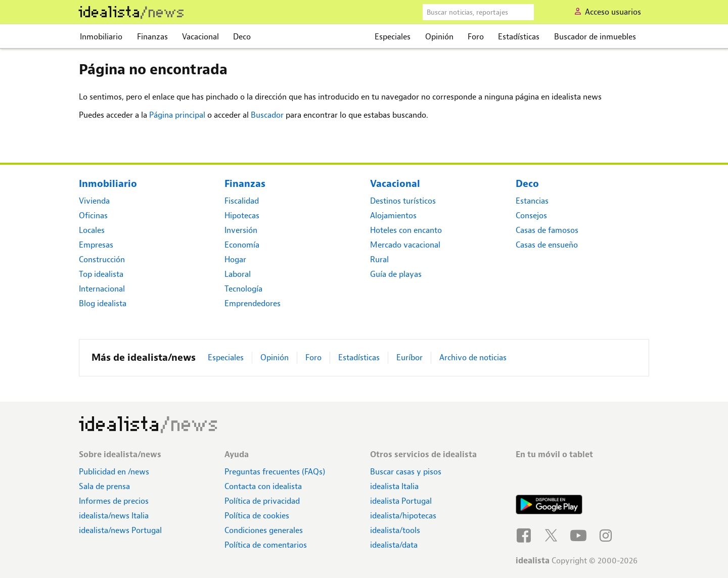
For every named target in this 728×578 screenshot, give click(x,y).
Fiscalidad (242, 201)
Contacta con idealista (263, 486)
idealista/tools (395, 530)
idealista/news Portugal (120, 530)
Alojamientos (393, 215)
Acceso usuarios (613, 12)
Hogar (235, 259)
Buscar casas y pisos (406, 472)
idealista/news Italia (114, 516)
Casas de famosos (547, 230)
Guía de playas (396, 274)
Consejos (531, 215)
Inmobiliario (101, 37)
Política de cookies (257, 516)
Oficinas (93, 215)
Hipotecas (242, 215)
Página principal (177, 115)
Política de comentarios (266, 545)
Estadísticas (519, 37)
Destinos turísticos (403, 201)
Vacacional (200, 37)
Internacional (102, 289)
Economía (242, 245)
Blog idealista (103, 303)
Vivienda (94, 201)
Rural (379, 259)
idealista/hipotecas (403, 516)
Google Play (549, 506)
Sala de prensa (104, 486)
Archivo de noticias (473, 357)
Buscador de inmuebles (595, 37)
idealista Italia (394, 486)
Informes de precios (114, 501)
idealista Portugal (401, 501)
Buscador (267, 115)
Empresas (96, 245)
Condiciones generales (264, 530)
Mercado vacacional (405, 245)
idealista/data (394, 545)
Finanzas (152, 37)
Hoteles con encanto (406, 230)
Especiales (393, 37)
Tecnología (243, 289)
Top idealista (101, 274)
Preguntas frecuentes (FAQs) (275, 472)
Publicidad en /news (114, 472)
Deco (242, 37)
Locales (92, 230)
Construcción (102, 259)
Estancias (532, 201)
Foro (476, 37)
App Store (549, 477)
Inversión (241, 230)
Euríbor (409, 357)
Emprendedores (253, 303)
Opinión (439, 37)
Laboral (238, 274)
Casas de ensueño (547, 245)
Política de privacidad (262, 501)
